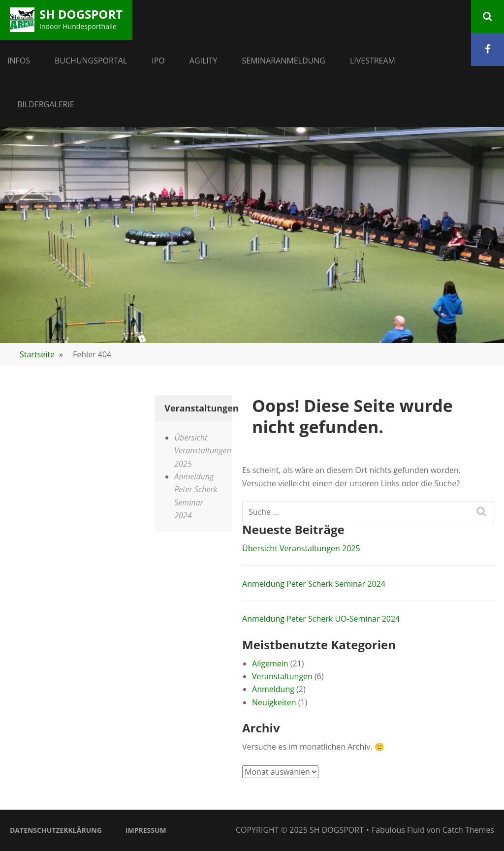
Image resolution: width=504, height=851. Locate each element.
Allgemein (270, 663)
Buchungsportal (91, 61)
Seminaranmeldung (284, 61)
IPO (158, 61)
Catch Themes (468, 830)
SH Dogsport (81, 14)
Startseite (41, 354)
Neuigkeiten (274, 702)
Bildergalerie (46, 104)
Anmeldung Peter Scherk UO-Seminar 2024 (321, 619)
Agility (204, 61)
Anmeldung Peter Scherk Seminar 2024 (314, 584)
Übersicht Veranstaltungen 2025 (301, 548)
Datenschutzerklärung (56, 830)
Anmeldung (273, 689)
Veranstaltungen (282, 676)
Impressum (146, 830)
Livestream (373, 61)
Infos (19, 61)
